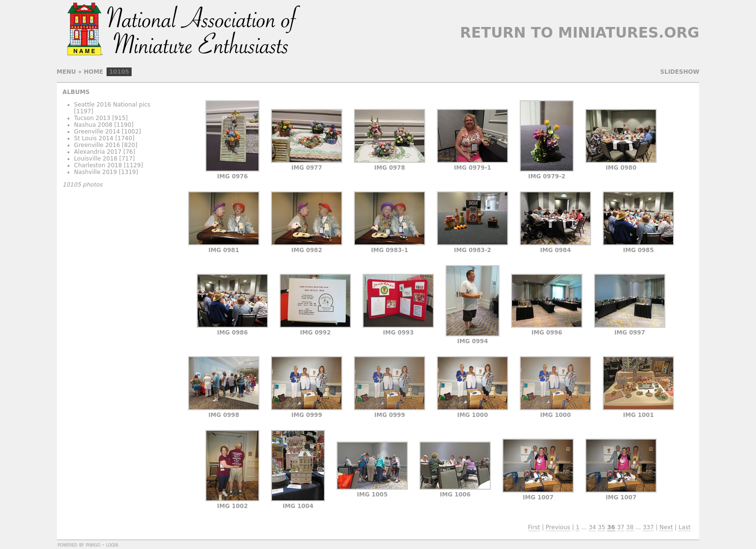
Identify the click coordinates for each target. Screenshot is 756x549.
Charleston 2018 (98, 165)
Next (666, 527)
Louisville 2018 (96, 159)
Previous (558, 527)
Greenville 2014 (97, 132)
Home (94, 72)
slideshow (680, 72)
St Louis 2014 (94, 138)
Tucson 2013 (92, 118)
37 (621, 527)
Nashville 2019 (96, 172)
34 (592, 527)
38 (630, 527)
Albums (76, 92)
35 (601, 527)
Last (684, 527)
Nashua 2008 (94, 125)
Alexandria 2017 (98, 152)
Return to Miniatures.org (580, 33)
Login (112, 545)
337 (648, 527)
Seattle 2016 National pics (112, 105)
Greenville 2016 (97, 145)
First (534, 527)
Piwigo (93, 545)
